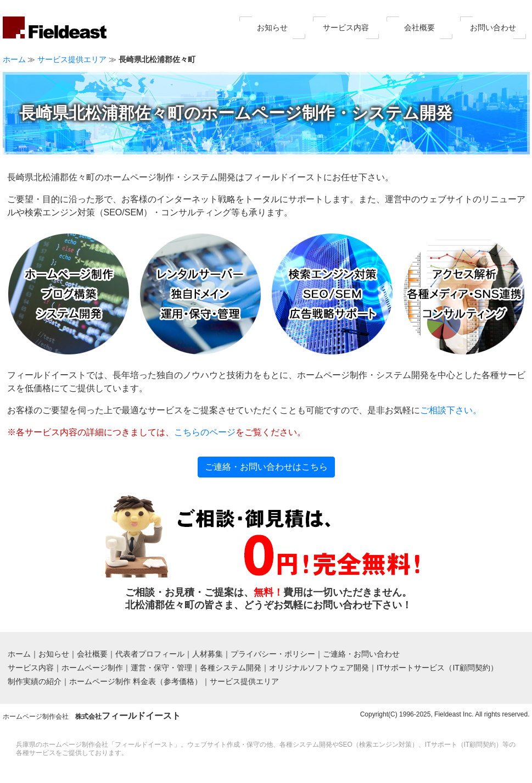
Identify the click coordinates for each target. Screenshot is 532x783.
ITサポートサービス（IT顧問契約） (437, 668)
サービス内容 (346, 27)
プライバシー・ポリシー (273, 654)
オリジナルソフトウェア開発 (319, 668)
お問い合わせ (493, 27)
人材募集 (208, 654)
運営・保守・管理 (161, 668)
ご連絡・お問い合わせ (361, 654)
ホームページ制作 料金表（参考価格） (136, 681)
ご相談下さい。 (451, 410)
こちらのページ (205, 432)
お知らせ (272, 27)
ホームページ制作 (92, 668)
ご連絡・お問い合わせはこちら (266, 467)
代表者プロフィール (150, 654)
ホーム (14, 59)
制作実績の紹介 (35, 681)
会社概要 (419, 27)
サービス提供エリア (72, 59)
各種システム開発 (231, 668)
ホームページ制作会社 (92, 717)
